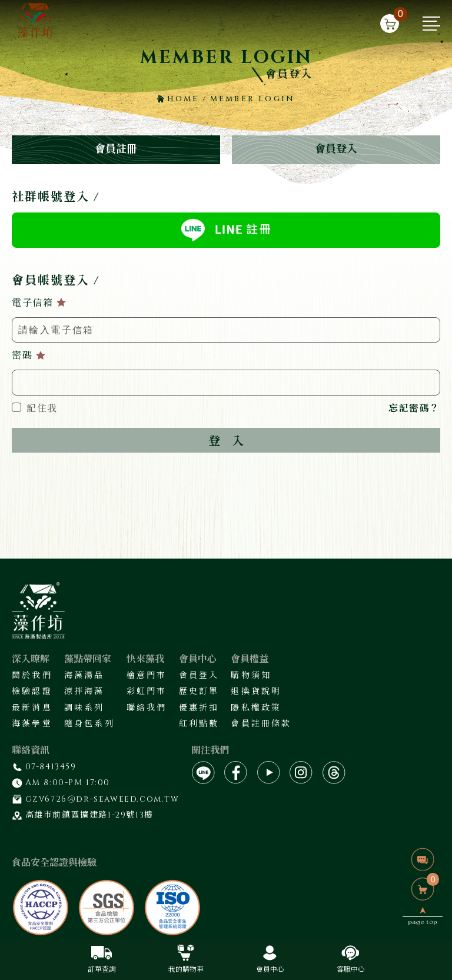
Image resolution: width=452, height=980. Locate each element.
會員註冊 (116, 149)
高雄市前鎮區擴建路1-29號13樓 (89, 815)
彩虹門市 (147, 691)
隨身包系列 (89, 724)
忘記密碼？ (414, 408)
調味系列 (84, 708)
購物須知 (251, 675)
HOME (178, 99)
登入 (226, 441)
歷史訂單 (199, 691)
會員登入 (336, 149)
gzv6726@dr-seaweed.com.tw (102, 799)
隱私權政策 (256, 708)
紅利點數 (199, 724)
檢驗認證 (32, 691)
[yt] (269, 773)
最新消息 (32, 708)
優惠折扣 (199, 708)
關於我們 (32, 675)
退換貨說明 (256, 691)
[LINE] (203, 773)
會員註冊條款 (261, 724)
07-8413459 (51, 767)
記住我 (35, 408)
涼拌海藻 (84, 691)
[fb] (236, 773)
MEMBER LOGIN (252, 99)
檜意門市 (147, 675)
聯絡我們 (147, 708)
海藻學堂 (32, 724)
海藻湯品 (84, 675)
